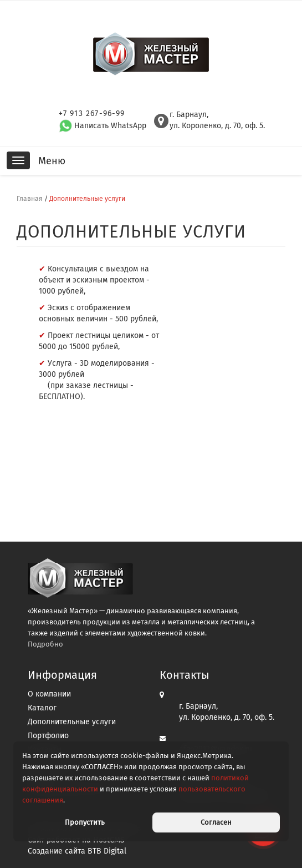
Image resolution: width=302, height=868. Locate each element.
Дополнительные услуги (72, 722)
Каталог (42, 708)
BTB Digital (107, 851)
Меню (52, 161)
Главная (30, 199)
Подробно (45, 644)
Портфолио (48, 736)
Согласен (216, 822)
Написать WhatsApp (103, 126)
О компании (49, 694)
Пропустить (85, 822)
